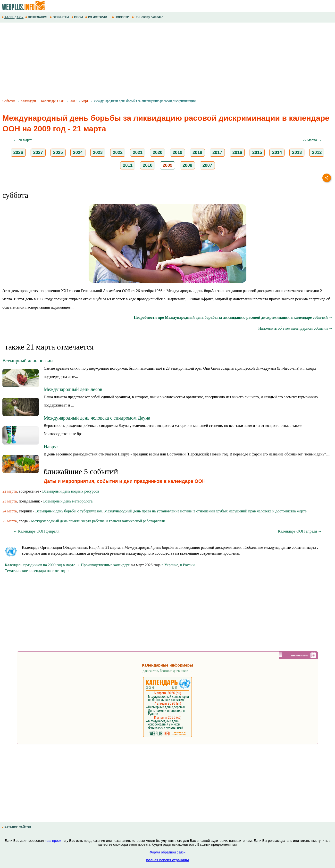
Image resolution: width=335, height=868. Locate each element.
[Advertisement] (146, 61)
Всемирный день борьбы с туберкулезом (69, 511)
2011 (128, 165)
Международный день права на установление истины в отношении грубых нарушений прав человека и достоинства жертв (205, 511)
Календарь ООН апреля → (300, 531)
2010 (148, 165)
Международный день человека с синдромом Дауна (97, 418)
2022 (118, 152)
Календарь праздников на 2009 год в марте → (42, 565)
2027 (38, 152)
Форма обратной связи (167, 852)
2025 (58, 152)
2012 (317, 152)
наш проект (54, 841)
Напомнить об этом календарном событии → (295, 328)
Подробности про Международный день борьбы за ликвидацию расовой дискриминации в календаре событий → (233, 317)
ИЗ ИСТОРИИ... (98, 17)
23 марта (10, 501)
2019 (177, 152)
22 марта (10, 491)
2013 (297, 152)
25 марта (10, 521)
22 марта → (312, 140)
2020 (158, 152)
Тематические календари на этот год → (37, 571)
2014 (277, 152)
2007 (207, 165)
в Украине (170, 565)
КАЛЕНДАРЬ (13, 17)
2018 (197, 152)
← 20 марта (23, 140)
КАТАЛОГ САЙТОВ (17, 827)
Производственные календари (105, 565)
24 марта (10, 511)
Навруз (51, 446)
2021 (138, 152)
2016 (237, 152)
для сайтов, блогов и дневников (168, 671)
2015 (257, 152)
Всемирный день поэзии (28, 361)
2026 (18, 152)
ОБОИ (78, 17)
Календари (28, 101)
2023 (98, 152)
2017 (217, 152)
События (9, 101)
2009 (73, 101)
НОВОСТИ (121, 17)
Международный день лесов (73, 389)
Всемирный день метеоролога (68, 501)
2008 (187, 165)
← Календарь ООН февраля (36, 531)
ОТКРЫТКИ (60, 17)
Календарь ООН (53, 101)
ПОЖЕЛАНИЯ (37, 17)
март (85, 101)
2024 (78, 152)
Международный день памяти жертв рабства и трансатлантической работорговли (98, 521)
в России (187, 565)
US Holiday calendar (148, 17)
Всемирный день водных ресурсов (71, 491)
